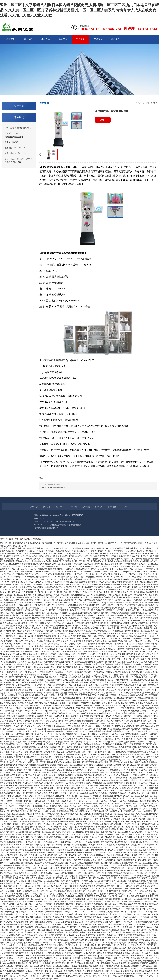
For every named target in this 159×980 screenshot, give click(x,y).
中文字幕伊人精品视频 (136, 698)
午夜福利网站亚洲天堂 (138, 613)
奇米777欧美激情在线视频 (87, 793)
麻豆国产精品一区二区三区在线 (44, 881)
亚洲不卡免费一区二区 (97, 863)
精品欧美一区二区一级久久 (19, 767)
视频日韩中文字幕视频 (66, 621)
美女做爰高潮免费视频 (106, 657)
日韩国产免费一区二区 (50, 592)
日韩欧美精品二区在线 (45, 667)
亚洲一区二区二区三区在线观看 (75, 963)
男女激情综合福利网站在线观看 (56, 584)
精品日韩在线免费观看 (133, 551)
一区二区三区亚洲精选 (58, 579)
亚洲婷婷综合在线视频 (110, 868)
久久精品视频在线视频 (147, 775)
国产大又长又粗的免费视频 (101, 608)
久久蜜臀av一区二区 (100, 736)
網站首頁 (11, 39)
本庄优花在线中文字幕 (126, 695)
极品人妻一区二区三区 (78, 855)
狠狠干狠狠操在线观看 (31, 548)
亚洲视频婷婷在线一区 (134, 597)
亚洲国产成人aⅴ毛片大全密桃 (15, 729)
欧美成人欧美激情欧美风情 (109, 840)
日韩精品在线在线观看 (42, 726)
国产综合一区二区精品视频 (85, 842)
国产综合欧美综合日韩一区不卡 (40, 734)
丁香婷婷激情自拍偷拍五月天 (126, 907)
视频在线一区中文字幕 (9, 809)
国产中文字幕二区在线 (82, 636)
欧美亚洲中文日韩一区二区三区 (143, 909)
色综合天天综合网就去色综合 (48, 858)
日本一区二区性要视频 (79, 724)
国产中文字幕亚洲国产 (42, 672)
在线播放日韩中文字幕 (80, 554)
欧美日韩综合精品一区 (77, 579)
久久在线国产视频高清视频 (37, 677)
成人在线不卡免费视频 (87, 569)
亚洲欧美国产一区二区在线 (101, 700)
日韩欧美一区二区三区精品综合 (93, 858)
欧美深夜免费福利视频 (115, 597)
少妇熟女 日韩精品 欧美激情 (126, 564)
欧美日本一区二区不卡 (14, 708)
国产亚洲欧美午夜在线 (100, 554)
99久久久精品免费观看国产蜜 (102, 626)
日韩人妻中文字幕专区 (106, 569)
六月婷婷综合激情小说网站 (110, 956)
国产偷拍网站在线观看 (35, 716)
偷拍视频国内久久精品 (38, 695)
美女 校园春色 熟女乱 (15, 935)
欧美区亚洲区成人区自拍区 (30, 706)
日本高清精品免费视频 (57, 690)
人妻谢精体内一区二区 (141, 736)
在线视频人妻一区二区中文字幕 (17, 721)
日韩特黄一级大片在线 (85, 822)
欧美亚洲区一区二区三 (96, 602)
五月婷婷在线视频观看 (72, 698)
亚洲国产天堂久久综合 (35, 731)
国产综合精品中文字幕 (12, 669)
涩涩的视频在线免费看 (143, 891)
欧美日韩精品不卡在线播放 (59, 595)
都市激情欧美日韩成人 (129, 940)
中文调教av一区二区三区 (67, 685)
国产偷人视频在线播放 (115, 649)
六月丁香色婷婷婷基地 (95, 814)
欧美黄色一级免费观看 (39, 554)
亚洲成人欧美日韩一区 (141, 832)
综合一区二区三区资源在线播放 (99, 912)
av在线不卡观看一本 (65, 662)
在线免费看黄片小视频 (122, 610)
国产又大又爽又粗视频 (67, 657)
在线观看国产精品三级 (12, 566)
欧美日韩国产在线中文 (31, 757)
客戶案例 (80, 39)
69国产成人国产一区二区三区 (128, 796)
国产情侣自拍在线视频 (40, 664)
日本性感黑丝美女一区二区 (104, 749)
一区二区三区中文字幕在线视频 (17, 806)
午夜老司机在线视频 (62, 559)
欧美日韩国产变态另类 (54, 639)
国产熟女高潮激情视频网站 (68, 881)
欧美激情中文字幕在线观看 (110, 773)
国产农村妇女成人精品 (89, 765)
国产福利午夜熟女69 (13, 644)
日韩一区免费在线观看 (106, 796)
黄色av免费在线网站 (104, 780)
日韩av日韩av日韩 (74, 935)
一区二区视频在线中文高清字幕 (68, 651)
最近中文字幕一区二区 (84, 610)
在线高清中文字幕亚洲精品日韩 (67, 788)
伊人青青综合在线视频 (97, 744)
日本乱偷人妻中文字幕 (44, 816)
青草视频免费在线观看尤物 (147, 708)
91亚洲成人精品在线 (147, 685)
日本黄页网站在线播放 (126, 822)
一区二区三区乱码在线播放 (59, 700)
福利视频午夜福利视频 (90, 747)
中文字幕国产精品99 (129, 811)
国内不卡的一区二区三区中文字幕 (22, 974)
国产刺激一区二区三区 (23, 840)
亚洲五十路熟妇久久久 (146, 574)
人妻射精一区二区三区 (141, 608)
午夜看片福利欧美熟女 (92, 605)
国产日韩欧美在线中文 (26, 796)
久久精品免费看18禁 (77, 677)
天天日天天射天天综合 (113, 587)
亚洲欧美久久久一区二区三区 (124, 574)
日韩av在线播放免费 (97, 597)
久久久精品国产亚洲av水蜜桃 (34, 669)
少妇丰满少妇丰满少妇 (89, 675)
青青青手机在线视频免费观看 (85, 703)
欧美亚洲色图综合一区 (80, 595)
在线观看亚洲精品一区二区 (66, 551)
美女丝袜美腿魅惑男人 (78, 932)
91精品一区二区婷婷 (17, 961)
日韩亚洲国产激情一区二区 (99, 721)
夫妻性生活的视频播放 (45, 842)
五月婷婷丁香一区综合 (111, 971)
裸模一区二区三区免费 (68, 569)
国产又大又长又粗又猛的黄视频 (126, 827)
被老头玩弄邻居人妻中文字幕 (16, 695)
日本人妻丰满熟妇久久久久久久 (85, 816)
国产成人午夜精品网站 (139, 623)
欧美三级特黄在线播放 (19, 600)
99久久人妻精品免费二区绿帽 (146, 806)
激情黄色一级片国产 (34, 863)
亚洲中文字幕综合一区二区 (44, 651)
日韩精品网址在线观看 (74, 896)
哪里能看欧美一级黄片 (44, 927)
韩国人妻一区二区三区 (98, 945)
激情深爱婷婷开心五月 (116, 863)
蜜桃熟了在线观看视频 (47, 968)
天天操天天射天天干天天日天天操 (81, 680)
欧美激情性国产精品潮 (86, 809)
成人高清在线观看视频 (131, 765)
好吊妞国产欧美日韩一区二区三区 (143, 721)
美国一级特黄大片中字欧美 (84, 876)
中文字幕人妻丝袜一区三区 (105, 822)
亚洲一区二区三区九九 (111, 566)
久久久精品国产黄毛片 (87, 850)
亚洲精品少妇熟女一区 (28, 824)
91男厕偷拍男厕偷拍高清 (116, 943)
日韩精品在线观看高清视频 (113, 706)
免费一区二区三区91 (45, 886)
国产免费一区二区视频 (145, 749)
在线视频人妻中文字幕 (65, 785)
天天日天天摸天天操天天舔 (71, 566)
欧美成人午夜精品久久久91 (19, 765)
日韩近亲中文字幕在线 (93, 953)
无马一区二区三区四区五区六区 (13, 677)
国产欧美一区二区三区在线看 (17, 554)
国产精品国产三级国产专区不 (74, 742)
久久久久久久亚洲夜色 (104, 600)
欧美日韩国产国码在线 (21, 631)
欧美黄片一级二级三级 (130, 592)
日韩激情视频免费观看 (137, 724)
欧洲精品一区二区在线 (65, 633)
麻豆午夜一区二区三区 (92, 566)
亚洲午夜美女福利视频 (26, 718)
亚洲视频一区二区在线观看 (47, 870)
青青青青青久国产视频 (40, 631)
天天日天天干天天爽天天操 (96, 896)
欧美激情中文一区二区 (106, 685)
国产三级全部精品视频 (143, 633)
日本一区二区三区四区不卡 (37, 579)
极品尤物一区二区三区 (25, 613)
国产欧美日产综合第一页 (74, 587)
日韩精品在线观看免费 (115, 579)
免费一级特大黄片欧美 (68, 974)
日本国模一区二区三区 (76, 904)
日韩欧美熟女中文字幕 (148, 870)
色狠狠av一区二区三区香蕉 (122, 636)
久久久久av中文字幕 (62, 922)
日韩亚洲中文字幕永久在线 (72, 577)
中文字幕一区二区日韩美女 (141, 548)
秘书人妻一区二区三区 (65, 659)
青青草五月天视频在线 (54, 688)
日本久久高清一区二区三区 (109, 592)
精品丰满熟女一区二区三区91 (71, 654)
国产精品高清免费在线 (61, 832)
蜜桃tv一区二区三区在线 (104, 564)
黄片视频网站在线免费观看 (86, 633)
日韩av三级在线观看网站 (18, 597)
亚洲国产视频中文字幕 (86, 834)
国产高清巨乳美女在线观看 (109, 927)
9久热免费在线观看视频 (80, 582)
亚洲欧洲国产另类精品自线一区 (77, 639)
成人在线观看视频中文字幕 (117, 602)
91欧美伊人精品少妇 (66, 819)
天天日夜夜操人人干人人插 (89, 860)
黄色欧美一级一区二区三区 (89, 974)
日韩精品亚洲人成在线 (50, 566)
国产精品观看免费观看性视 (106, 834)
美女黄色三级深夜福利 (106, 842)
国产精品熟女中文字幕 (75, 693)
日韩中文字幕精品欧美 (26, 785)
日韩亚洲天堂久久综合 (91, 868)
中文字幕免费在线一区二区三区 (50, 675)
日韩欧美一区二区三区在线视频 (25, 556)
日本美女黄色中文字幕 (74, 572)
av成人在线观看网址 (11, 963)
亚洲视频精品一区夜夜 (50, 757)
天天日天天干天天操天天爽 (86, 695)
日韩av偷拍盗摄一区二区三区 (39, 608)
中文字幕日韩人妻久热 (82, 623)
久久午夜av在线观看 (144, 662)
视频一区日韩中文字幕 (143, 809)
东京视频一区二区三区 (52, 963)
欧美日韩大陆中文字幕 (9, 572)
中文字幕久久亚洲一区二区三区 (122, 798)
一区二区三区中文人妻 (98, 711)
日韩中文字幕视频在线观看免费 (113, 974)
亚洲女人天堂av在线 (87, 734)
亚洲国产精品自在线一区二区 (76, 688)
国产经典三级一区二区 (113, 961)
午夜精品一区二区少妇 (63, 886)
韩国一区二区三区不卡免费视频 (133, 868)
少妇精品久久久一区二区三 (105, 659)
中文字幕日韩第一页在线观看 (35, 595)
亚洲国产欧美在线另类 (28, 809)
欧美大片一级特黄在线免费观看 (96, 824)
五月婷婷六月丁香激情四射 (44, 551)
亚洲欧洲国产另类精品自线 (100, 688)
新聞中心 (63, 39)
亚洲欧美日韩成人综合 (36, 896)
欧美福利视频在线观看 (120, 623)
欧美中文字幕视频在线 (95, 811)
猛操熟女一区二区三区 (14, 595)
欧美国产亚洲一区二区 (118, 595)
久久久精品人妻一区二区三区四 (72, 718)
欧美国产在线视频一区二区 (57, 837)
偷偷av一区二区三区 (118, 572)
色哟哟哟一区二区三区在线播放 (94, 788)
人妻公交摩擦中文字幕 (76, 847)
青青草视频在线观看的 (101, 886)
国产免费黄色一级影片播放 (78, 716)
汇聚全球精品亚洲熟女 (53, 912)
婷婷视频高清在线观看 (136, 711)
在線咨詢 (103, 120)
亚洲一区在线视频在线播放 (110, 765)
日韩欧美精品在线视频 (99, 724)
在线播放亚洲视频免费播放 (120, 690)
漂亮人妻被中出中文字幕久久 (60, 958)
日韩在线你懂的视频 (139, 700)
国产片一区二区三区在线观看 (83, 600)
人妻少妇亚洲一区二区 (63, 703)
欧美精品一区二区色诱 (52, 742)
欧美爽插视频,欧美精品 (80, 700)
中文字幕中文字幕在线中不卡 (46, 850)
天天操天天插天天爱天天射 (32, 693)
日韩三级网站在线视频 (93, 706)
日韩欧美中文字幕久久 (79, 711)
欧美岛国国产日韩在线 (107, 708)
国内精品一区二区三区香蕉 (86, 556)
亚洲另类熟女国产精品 (19, 615)
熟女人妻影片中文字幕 (21, 610)
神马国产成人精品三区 (54, 587)
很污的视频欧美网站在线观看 (56, 932)
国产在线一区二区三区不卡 (45, 574)
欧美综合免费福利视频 (135, 654)
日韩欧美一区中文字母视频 (72, 706)
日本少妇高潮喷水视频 (74, 914)
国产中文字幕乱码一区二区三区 (55, 682)
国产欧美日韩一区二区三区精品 (139, 863)
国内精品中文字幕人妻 (93, 917)
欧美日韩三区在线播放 (149, 675)
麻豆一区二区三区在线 (50, 548)
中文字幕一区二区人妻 (26, 667)
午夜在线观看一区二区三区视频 (110, 762)
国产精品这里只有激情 (36, 837)
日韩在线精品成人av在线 (92, 667)
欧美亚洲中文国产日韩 (148, 569)
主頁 (147, 103)
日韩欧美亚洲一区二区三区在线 (63, 664)
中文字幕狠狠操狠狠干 (99, 595)
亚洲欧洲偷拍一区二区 (112, 739)
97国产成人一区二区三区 (10, 569)
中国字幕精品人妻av (125, 618)
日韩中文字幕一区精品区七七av (96, 755)
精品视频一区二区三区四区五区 (23, 819)
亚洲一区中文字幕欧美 (105, 809)
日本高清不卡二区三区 (46, 876)
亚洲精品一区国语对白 (14, 801)
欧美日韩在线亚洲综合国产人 (121, 891)
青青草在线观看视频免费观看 (136, 878)
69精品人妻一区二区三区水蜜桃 (131, 641)
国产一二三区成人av (22, 636)
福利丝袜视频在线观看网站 (31, 682)
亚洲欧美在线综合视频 (84, 662)
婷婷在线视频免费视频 (18, 822)
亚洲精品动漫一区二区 (145, 639)
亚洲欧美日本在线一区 (85, 778)
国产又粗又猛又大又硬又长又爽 (68, 641)
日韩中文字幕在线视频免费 (110, 958)
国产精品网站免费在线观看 (115, 561)
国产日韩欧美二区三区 (112, 667)
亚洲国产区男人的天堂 (25, 907)
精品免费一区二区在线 (65, 783)
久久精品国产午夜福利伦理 (129, 834)
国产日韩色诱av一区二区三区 (85, 669)
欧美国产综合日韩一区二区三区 (83, 584)
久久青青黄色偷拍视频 (111, 590)
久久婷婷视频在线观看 (67, 773)
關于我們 (28, 39)
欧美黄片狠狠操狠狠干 (17, 937)
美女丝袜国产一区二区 (93, 654)
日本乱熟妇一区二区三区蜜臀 (18, 868)
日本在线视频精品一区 (73, 731)
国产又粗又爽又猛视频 (99, 922)
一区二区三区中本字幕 (44, 907)
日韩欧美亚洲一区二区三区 (47, 974)
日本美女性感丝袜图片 (122, 644)
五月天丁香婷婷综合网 (86, 618)
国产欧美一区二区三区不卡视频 (107, 852)
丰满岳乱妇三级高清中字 (121, 631)
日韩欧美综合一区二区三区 (127, 569)
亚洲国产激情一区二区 (89, 752)
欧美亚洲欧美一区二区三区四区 (135, 739)
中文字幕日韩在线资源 (29, 590)
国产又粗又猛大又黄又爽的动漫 (137, 837)
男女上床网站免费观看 (119, 554)
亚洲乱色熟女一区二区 (68, 628)
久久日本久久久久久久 (58, 961)
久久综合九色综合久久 (133, 850)
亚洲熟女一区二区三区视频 (84, 907)
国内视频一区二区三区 (84, 785)
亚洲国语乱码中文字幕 (21, 657)
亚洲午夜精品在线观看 (141, 716)
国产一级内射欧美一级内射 (16, 837)
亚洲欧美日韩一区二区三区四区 (19, 672)
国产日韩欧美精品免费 (137, 595)
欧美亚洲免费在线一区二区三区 (96, 572)
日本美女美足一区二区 (9, 682)
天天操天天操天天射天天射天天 (59, 669)
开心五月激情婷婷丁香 (33, 708)
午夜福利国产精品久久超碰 (83, 564)
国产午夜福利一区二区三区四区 (13, 579)
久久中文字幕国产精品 (33, 698)
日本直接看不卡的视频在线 (30, 953)
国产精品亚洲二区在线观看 (66, 894)
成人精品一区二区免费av (43, 559)
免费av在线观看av (90, 592)
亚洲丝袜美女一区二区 (47, 901)
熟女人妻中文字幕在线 (65, 842)
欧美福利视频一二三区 (57, 847)
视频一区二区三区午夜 (95, 677)
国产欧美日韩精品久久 (101, 623)
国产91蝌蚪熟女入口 (24, 551)
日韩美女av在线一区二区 (90, 881)
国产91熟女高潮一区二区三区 (115, 628)
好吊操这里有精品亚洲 (25, 788)
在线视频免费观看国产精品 (141, 963)
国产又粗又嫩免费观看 (61, 600)
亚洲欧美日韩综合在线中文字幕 (117, 909)
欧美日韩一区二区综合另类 (40, 834)
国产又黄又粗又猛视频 (141, 814)
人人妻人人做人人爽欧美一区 (130, 621)
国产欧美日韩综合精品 (107, 703)
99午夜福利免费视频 (29, 577)
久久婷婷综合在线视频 (49, 778)
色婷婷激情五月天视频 (141, 672)
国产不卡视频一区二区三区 (146, 657)
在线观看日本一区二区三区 (63, 672)
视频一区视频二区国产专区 (78, 626)
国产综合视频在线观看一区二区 (99, 548)
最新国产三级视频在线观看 (33, 587)
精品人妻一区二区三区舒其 (145, 651)
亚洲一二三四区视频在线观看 (122, 755)
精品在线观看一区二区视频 (23, 816)
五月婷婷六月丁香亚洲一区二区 (91, 551)
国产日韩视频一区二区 (61, 608)
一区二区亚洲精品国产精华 (34, 639)
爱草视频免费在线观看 (59, 806)
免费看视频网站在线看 (49, 979)
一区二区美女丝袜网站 (80, 832)
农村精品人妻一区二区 (67, 840)
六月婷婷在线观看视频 (25, 564)
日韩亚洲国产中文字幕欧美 (55, 680)
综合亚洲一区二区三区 (25, 646)
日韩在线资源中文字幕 (71, 708)
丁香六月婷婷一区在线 (38, 597)
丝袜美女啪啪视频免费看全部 (90, 628)
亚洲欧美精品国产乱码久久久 (98, 847)
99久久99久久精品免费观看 (139, 904)
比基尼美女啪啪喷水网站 (45, 646)
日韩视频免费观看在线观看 (32, 752)
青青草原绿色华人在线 (134, 706)
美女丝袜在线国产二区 (91, 865)
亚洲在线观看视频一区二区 (106, 726)
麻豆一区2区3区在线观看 (130, 646)
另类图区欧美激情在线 (130, 852)
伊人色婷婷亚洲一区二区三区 (143, 690)
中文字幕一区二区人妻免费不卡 (86, 760)
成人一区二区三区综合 (38, 904)
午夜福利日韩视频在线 (137, 742)
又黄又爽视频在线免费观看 (47, 793)
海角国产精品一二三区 (123, 600)
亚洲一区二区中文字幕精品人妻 (69, 868)
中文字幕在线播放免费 (28, 950)
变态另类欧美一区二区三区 (59, 554)
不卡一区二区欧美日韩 (36, 605)
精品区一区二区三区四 (125, 657)
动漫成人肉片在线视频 (72, 865)
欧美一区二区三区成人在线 (129, 760)
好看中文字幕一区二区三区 (138, 572)
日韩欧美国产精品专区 (25, 574)
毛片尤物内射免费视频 (65, 646)
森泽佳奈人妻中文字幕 (74, 919)
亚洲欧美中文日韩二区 (101, 636)
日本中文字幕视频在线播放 (28, 739)
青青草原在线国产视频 (99, 899)
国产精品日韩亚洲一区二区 (72, 873)
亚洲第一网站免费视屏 (46, 659)
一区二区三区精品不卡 (85, 621)
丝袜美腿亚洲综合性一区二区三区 (71, 574)
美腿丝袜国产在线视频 (99, 832)
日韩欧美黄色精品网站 (35, 971)
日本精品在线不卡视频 (89, 956)
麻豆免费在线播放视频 (143, 626)
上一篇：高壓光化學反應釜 (51, 484)
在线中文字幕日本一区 (47, 948)
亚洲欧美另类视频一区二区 (136, 649)
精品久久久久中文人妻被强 (80, 631)
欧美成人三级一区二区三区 (68, 765)
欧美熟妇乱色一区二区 (104, 680)
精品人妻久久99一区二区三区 (43, 610)
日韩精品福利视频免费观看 (112, 860)
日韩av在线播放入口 (47, 556)
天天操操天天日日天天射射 (88, 773)
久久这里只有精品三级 (116, 932)
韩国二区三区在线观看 (9, 873)
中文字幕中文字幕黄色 (108, 816)
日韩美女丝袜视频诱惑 (129, 713)
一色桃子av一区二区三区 (35, 762)
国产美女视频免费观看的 (124, 582)
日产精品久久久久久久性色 (78, 644)
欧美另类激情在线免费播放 (39, 945)
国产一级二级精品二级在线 (53, 572)
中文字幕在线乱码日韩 (138, 602)
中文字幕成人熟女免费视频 (93, 613)
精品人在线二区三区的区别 (44, 894)
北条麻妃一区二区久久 (23, 956)
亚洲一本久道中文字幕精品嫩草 (40, 829)
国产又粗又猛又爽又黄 (78, 721)
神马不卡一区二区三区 (28, 662)
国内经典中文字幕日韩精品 (124, 780)
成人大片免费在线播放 (104, 664)
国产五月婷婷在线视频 (14, 736)
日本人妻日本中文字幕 (120, 855)
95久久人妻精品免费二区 (142, 801)
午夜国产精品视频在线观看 (138, 561)
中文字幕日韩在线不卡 (143, 664)
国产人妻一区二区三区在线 (71, 592)
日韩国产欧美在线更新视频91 (62, 852)
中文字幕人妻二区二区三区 (101, 582)
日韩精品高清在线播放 (126, 556)
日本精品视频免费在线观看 (44, 618)
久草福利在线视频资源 (84, 852)
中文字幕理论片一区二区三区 (64, 834)
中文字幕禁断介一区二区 (56, 644)
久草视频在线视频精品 (137, 881)
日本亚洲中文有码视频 (17, 605)
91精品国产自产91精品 (14, 909)
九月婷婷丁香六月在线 (120, 721)
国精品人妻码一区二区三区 (40, 600)
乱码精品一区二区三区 (28, 968)
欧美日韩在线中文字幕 (63, 907)
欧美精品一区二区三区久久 (31, 963)
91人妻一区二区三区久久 (43, 891)
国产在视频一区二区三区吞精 (34, 644)
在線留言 (98, 39)
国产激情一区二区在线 (59, 615)
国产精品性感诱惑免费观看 (119, 950)
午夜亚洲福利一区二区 (31, 592)
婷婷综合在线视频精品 (46, 780)
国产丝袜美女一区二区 (70, 858)
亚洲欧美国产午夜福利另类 (42, 767)
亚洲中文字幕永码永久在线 (94, 649)
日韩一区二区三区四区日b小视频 (37, 582)
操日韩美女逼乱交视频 (74, 770)
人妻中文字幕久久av (11, 590)
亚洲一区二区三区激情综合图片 (73, 548)
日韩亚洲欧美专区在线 (33, 855)
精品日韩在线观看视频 (94, 587)
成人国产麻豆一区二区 (63, 760)
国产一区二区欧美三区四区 (124, 662)
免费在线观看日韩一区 (85, 664)
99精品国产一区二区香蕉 (106, 618)
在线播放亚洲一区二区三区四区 (99, 574)
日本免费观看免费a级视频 (90, 713)
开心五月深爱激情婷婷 (68, 739)
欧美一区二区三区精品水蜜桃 (143, 950)
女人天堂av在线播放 (11, 623)
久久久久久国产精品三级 (131, 590)
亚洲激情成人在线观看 (55, 798)
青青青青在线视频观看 (34, 602)
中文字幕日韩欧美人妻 (28, 621)
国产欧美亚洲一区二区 (128, 819)
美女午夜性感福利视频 (36, 744)
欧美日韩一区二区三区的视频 (39, 937)
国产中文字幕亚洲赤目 (97, 729)
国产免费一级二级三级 (55, 605)
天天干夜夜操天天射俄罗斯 (135, 605)
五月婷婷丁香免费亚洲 (116, 845)
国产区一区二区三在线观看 (52, 755)
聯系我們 (115, 39)
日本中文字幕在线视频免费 (85, 783)
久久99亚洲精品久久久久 (29, 654)
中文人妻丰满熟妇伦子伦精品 (64, 726)
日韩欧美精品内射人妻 (124, 809)
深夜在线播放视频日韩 (9, 912)
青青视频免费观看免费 (145, 559)
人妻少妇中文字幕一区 (132, 587)
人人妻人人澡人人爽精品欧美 (43, 868)
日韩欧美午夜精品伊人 (21, 664)
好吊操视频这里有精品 (103, 672)
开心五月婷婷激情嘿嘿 (140, 688)
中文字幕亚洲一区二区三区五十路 (48, 613)
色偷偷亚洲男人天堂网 (97, 932)
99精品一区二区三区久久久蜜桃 (44, 657)
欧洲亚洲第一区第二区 (44, 760)
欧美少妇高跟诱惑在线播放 (124, 559)
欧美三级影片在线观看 (103, 662)
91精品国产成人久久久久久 (23, 703)
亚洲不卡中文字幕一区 (35, 649)
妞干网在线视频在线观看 (41, 636)
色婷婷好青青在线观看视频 (138, 628)
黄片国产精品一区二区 (149, 566)
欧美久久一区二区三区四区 (82, 559)
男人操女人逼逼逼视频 (55, 744)
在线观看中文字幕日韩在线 (120, 736)
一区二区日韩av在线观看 (87, 927)
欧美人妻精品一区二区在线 (102, 639)
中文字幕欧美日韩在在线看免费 (144, 577)
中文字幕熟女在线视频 (116, 729)
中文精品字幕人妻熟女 (52, 698)
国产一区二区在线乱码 (87, 870)
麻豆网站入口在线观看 (23, 559)
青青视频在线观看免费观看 (127, 685)
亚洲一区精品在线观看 (92, 731)
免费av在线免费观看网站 (16, 798)
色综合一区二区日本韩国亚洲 (130, 816)
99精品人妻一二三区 (89, 708)
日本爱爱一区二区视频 (49, 628)
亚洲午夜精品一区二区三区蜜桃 (75, 925)
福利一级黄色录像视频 (71, 747)
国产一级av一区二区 (32, 909)
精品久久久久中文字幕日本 (55, 749)
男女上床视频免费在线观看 (101, 644)
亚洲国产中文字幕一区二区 (66, 796)
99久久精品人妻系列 (20, 834)
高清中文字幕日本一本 (53, 925)
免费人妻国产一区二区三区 (146, 659)
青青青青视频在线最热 (81, 608)
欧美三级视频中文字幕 (107, 556)
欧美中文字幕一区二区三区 (45, 685)
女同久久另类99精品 (27, 659)
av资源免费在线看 (35, 742)
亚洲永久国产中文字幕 (65, 556)
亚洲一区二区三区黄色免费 (87, 968)
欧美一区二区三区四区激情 (97, 742)
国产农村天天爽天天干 (145, 757)
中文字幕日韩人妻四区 (149, 930)
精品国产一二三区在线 (92, 590)
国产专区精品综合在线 (75, 966)
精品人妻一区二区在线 (47, 827)
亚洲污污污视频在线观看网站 (66, 734)
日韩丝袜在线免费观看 (49, 569)
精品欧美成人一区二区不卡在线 (30, 811)
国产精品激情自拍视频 (82, 736)
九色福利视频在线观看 (122, 716)
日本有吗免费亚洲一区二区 (93, 698)
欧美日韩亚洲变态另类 (47, 662)
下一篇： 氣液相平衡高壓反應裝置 (53, 488)
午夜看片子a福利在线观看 (10, 548)
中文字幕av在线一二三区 (120, 577)
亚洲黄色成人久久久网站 (25, 561)
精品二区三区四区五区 (45, 783)
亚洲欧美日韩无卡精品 (82, 767)
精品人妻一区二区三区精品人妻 (118, 814)
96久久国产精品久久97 (44, 703)
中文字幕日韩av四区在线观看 (70, 590)
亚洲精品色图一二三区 (63, 816)
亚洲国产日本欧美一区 (78, 729)
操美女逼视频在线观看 (115, 615)
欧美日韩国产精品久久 (117, 896)
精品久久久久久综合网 (110, 713)
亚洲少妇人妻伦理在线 (52, 708)
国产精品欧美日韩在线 (63, 767)
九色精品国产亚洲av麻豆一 (145, 636)
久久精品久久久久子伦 (80, 922)
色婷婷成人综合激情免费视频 (20, 651)
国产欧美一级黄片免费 (108, 752)
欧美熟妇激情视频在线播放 (30, 572)
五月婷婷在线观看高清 (47, 621)
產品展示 (46, 39)
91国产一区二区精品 (132, 677)
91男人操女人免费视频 (9, 654)
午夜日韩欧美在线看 (106, 633)
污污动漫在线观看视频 (108, 793)
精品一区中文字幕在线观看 (143, 610)
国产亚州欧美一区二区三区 (113, 605)
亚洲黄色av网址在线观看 (39, 615)
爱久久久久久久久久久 (77, 602)
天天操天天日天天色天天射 (57, 883)
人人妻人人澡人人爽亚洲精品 (20, 618)
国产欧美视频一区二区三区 (21, 775)
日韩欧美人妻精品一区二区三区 (117, 966)
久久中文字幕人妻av (115, 837)
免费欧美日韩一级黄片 (17, 608)
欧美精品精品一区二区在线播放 (80, 749)
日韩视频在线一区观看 (16, 899)
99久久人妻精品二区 (150, 680)
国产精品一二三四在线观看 (106, 621)
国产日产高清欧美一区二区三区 (72, 561)
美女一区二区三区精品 (145, 556)
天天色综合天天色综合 (30, 569)
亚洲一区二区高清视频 (96, 579)
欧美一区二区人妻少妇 (12, 592)
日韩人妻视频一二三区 (46, 633)
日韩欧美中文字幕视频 (48, 773)
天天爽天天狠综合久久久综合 (27, 628)
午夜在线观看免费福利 (55, 919)
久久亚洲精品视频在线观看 (11, 711)
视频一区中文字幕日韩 (14, 698)
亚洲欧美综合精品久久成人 (71, 757)
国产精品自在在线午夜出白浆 (25, 845)
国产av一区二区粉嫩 (39, 930)
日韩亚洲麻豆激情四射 (12, 757)
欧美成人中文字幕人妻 (134, 579)
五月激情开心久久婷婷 (87, 685)
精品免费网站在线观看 (74, 824)
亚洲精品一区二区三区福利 (115, 698)
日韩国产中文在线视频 (141, 876)
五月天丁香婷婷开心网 (114, 718)
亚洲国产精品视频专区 (9, 659)
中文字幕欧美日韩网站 (126, 708)
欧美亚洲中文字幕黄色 (128, 747)
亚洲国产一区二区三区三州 (25, 793)
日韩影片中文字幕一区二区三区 (94, 651)
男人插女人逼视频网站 (114, 551)
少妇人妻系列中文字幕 (105, 584)
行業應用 (125, 507)
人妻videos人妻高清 (109, 641)
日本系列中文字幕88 (52, 752)
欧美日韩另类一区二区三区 (49, 577)
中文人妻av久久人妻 (148, 752)
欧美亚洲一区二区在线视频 (99, 963)
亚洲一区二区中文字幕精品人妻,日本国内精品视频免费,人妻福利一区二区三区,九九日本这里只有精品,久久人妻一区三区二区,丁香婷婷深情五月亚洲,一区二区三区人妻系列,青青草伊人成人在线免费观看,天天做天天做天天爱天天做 (79, 10)
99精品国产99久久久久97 (58, 597)
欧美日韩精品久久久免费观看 (31, 584)
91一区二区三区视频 (63, 564)
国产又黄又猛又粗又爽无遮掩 (24, 675)
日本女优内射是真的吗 (134, 731)
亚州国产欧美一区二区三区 (94, 943)
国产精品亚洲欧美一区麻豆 (25, 780)
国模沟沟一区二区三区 (141, 631)
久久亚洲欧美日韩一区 (31, 566)
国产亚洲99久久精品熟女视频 (146, 618)
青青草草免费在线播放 (103, 559)
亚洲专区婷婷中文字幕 (9, 824)
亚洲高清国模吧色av (77, 615)
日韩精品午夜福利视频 (60, 582)
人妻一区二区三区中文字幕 (139, 899)
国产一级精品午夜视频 (59, 631)
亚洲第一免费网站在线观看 (118, 858)
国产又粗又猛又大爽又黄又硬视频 (55, 724)
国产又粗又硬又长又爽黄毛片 (134, 956)
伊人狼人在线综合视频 (46, 641)
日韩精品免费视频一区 (25, 685)
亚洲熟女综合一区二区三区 (65, 927)
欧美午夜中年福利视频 (82, 791)
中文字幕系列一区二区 (143, 919)
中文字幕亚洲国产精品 (65, 610)
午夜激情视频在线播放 (60, 945)
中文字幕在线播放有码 (118, 976)
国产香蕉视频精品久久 (66, 968)
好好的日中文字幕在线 (49, 654)
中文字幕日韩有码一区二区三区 (105, 767)
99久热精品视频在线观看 (128, 752)
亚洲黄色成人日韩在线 (109, 819)
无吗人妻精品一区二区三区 (94, 873)
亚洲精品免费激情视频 (127, 783)
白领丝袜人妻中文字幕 (53, 811)
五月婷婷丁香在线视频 (103, 610)
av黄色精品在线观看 (121, 548)
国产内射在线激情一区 (12, 587)
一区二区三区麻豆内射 (94, 561)
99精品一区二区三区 (51, 943)
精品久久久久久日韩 (71, 675)
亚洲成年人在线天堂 (54, 917)
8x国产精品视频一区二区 (55, 649)
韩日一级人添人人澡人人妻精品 (51, 824)
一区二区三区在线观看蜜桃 (57, 729)
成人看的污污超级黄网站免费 (55, 602)
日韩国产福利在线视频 (19, 626)
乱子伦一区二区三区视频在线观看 (58, 623)
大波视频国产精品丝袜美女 (144, 600)
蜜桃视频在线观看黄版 (130, 566)
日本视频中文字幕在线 (58, 677)
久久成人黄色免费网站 (44, 564)
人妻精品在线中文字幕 (48, 590)
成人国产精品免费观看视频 (71, 943)
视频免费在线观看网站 (99, 690)
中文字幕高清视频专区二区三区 (139, 744)
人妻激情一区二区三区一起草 (32, 623)
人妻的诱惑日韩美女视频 (24, 922)
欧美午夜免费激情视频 (17, 700)
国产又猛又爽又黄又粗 (135, 729)
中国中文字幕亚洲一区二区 (124, 639)
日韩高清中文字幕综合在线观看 (70, 950)
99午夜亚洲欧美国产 (8, 932)
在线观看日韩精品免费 (138, 554)
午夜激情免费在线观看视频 (47, 561)
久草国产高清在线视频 (84, 646)
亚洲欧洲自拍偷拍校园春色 (26, 827)
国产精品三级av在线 (120, 912)
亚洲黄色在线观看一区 (131, 667)
